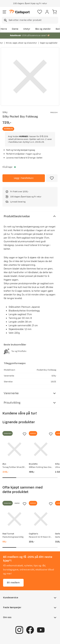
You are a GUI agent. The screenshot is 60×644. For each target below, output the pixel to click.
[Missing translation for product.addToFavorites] (52, 178)
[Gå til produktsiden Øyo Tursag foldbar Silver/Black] (14, 449)
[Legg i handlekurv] (24, 178)
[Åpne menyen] (4, 12)
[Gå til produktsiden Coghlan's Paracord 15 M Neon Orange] (41, 519)
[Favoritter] (40, 12)
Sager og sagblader (49, 43)
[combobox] (30, 20)
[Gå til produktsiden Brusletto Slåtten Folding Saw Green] (41, 449)
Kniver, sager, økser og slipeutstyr (21, 43)
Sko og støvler (43, 29)
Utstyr (27, 29)
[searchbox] (33, 20)
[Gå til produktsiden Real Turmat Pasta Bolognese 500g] (14, 519)
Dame (15, 29)
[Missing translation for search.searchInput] (5, 20)
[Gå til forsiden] (19, 12)
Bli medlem (13, 583)
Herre (4, 29)
